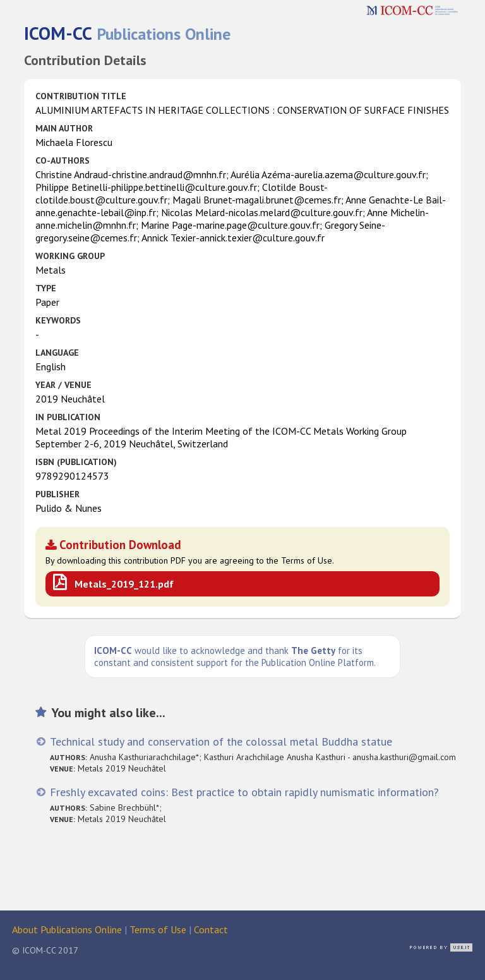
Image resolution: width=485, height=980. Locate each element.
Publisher (57, 494)
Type (46, 288)
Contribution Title (81, 96)
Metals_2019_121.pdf (124, 584)
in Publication (68, 417)
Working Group (70, 256)
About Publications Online (67, 929)
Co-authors (63, 160)
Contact (211, 929)
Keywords (58, 320)
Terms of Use (158, 929)
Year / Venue (63, 385)
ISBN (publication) (76, 462)
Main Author (64, 128)
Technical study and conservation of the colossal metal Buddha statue (221, 741)
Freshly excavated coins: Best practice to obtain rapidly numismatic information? (244, 792)
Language (57, 353)
